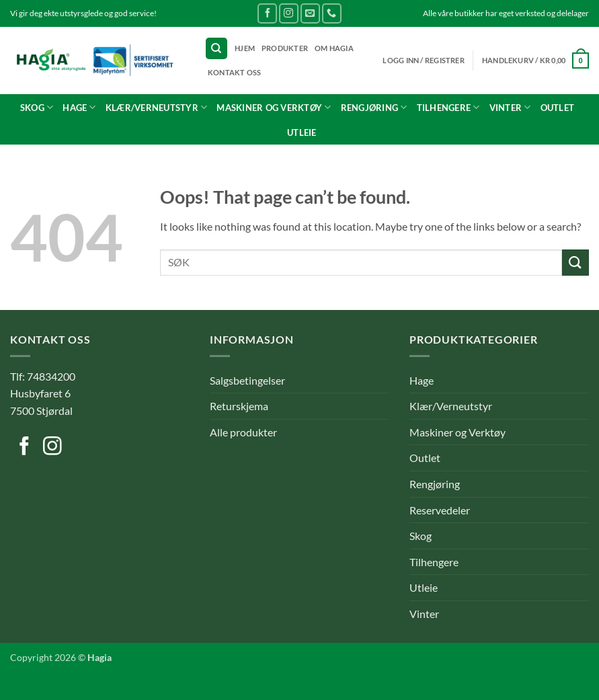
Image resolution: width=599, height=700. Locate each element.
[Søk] (216, 49)
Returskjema (239, 406)
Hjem (245, 48)
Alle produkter (243, 432)
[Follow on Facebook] (267, 13)
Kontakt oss (234, 72)
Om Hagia (334, 48)
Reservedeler (440, 510)
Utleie (302, 132)
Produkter (285, 48)
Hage (79, 107)
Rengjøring (374, 107)
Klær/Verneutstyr (157, 107)
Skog (37, 107)
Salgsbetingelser (247, 380)
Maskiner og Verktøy (274, 107)
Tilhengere (448, 107)
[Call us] (332, 13)
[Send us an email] (310, 13)
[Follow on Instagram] (289, 13)
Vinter (510, 107)
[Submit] (575, 263)
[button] (535, 60)
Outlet (558, 108)
